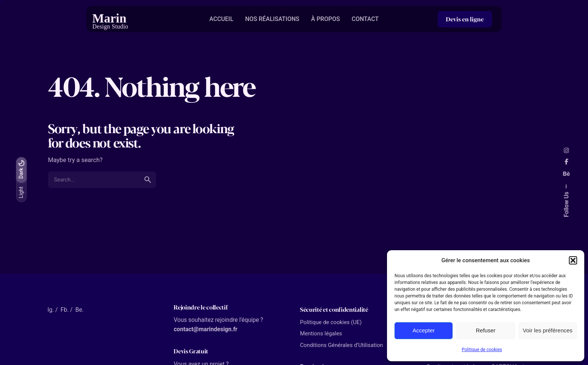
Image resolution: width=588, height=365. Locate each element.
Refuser (486, 330)
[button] (573, 260)
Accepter (424, 330)
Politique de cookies (482, 350)
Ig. (50, 310)
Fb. (65, 310)
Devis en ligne (465, 19)
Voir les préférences (548, 330)
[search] (148, 180)
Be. (79, 310)
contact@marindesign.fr (205, 329)
